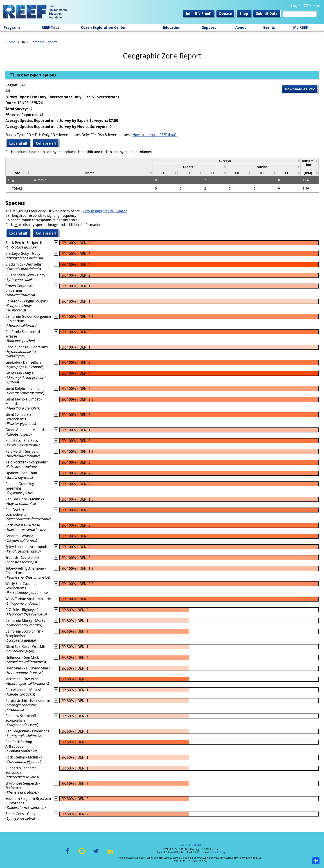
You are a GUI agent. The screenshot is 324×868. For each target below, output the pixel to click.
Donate (225, 13)
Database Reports (44, 42)
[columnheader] (227, 161)
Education (172, 27)
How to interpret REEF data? (155, 135)
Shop (244, 13)
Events (269, 27)
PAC (23, 85)
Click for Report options (35, 75)
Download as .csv (300, 89)
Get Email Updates (191, 845)
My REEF (300, 27)
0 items (315, 6)
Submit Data (267, 13)
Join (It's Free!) (199, 13)
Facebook (68, 854)
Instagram (82, 854)
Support (209, 27)
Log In (296, 6)
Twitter (96, 854)
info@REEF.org (218, 852)
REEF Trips (51, 27)
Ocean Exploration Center (103, 27)
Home (11, 42)
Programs (12, 27)
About (241, 27)
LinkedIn (110, 854)
